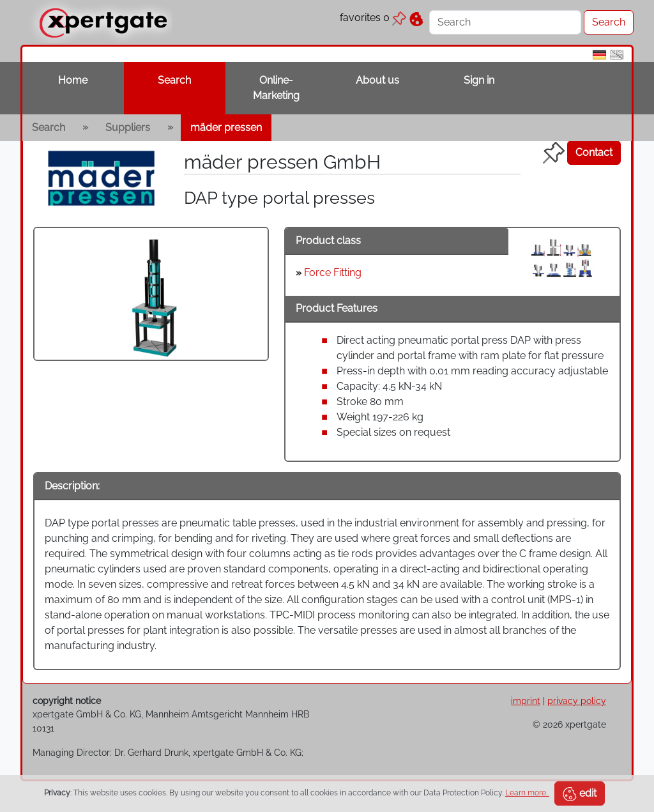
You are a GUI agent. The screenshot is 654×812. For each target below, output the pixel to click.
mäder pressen (226, 127)
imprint (526, 701)
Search (174, 80)
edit (580, 794)
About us (377, 80)
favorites (373, 18)
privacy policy (577, 701)
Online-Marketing (276, 88)
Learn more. (527, 793)
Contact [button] (594, 152)
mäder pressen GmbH (282, 162)
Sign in (479, 80)
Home (73, 80)
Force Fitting (333, 272)
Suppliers (128, 127)
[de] (599, 54)
